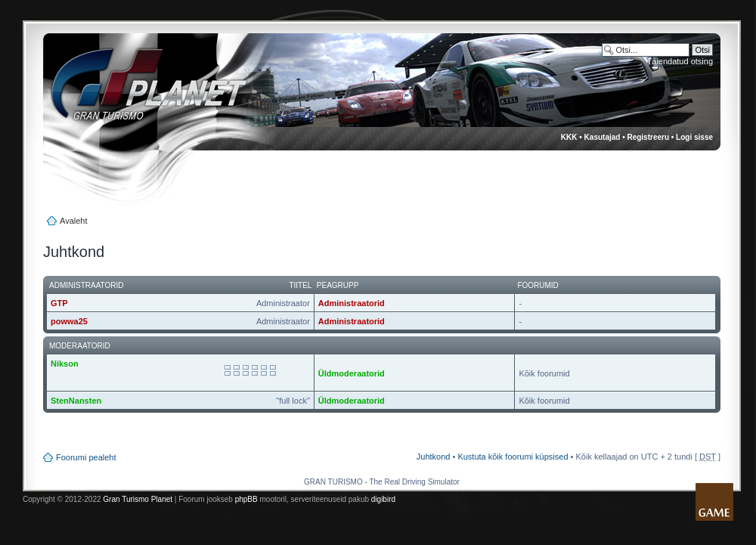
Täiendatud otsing (680, 61)
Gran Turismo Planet (138, 499)
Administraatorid (352, 303)
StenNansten (76, 401)
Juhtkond (434, 457)
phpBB (246, 499)
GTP (59, 303)
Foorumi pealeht (86, 457)
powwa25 (69, 321)
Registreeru (648, 137)
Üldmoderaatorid (352, 373)
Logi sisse (694, 137)
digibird (383, 499)
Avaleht (74, 221)
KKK (569, 137)
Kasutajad (603, 137)
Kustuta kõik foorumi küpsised (513, 457)
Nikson (65, 364)
